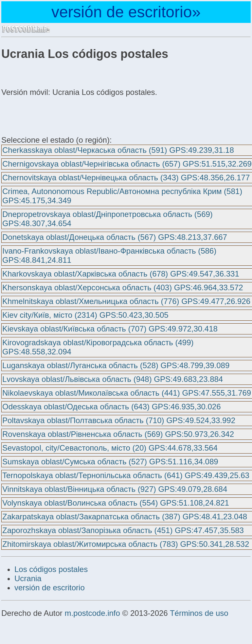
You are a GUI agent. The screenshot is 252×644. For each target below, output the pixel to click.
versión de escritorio (50, 588)
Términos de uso (199, 613)
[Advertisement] (54, 115)
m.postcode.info (92, 613)
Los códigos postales (51, 569)
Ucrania (28, 578)
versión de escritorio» (126, 12)
